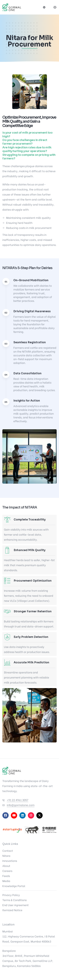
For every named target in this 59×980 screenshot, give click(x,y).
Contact (8, 851)
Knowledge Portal (14, 886)
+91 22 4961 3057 (18, 800)
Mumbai (8, 931)
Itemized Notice (12, 910)
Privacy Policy (11, 895)
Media (6, 881)
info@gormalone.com (21, 805)
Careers (7, 871)
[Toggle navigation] (55, 7)
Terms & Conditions (14, 900)
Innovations (10, 861)
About (6, 866)
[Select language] (44, 7)
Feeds (6, 876)
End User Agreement (15, 905)
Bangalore (9, 951)
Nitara (6, 856)
